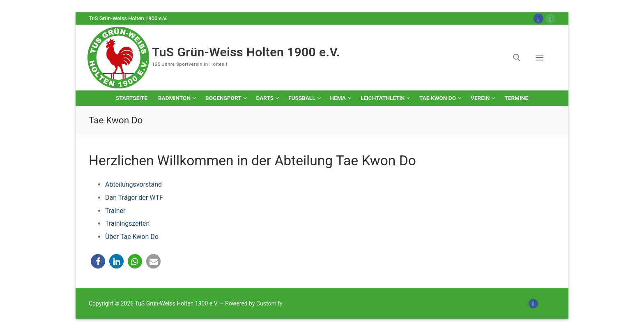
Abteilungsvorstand (133, 184)
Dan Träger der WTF (134, 198)
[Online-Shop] (551, 18)
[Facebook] (538, 18)
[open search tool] (517, 58)
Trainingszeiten (127, 223)
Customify (269, 303)
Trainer (115, 211)
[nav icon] (541, 58)
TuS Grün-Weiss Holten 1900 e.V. (246, 52)
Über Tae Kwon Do (132, 237)
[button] (98, 261)
